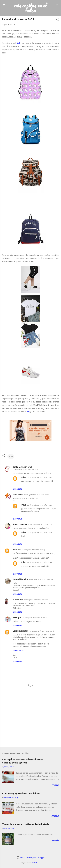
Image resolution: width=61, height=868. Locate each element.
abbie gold (17, 618)
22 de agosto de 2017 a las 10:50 (39, 505)
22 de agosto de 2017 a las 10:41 (39, 477)
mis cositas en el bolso (31, 8)
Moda (11, 456)
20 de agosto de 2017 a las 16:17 (35, 618)
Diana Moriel (18, 495)
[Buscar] (57, 5)
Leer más (55, 785)
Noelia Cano (18, 600)
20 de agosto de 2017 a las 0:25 (33, 550)
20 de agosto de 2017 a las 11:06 (36, 600)
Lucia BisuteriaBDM (21, 631)
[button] (57, 20)
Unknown (17, 550)
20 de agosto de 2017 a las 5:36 (41, 579)
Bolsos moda (18, 651)
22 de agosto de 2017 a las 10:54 (39, 533)
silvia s (23, 477)
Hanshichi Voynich (20, 579)
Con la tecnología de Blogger (30, 858)
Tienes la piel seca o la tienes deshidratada (26, 824)
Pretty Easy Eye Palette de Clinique (21, 793)
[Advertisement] (30, 724)
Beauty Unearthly (20, 524)
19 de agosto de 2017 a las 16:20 (36, 495)
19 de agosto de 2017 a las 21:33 (40, 524)
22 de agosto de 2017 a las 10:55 (39, 562)
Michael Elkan (36, 863)
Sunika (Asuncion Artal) (22, 467)
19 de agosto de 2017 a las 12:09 (26, 469)
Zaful (19, 43)
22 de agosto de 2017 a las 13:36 (42, 631)
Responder (17, 489)
